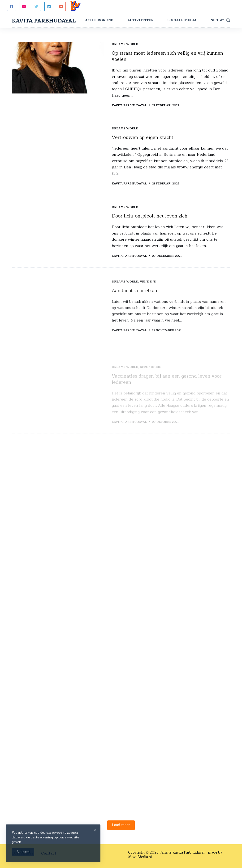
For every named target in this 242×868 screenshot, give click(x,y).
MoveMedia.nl (140, 857)
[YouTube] (61, 6)
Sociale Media (182, 20)
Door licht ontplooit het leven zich (150, 224)
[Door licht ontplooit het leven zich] (58, 239)
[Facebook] (12, 6)
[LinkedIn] (49, 6)
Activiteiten (140, 20)
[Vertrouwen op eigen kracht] (58, 153)
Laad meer (121, 825)
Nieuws (218, 20)
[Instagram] (24, 6)
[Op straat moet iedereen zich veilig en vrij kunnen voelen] (58, 68)
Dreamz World (125, 44)
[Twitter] (36, 6)
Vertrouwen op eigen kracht (143, 138)
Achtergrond (99, 20)
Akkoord (23, 852)
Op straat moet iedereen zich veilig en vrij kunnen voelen (167, 56)
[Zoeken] (228, 20)
